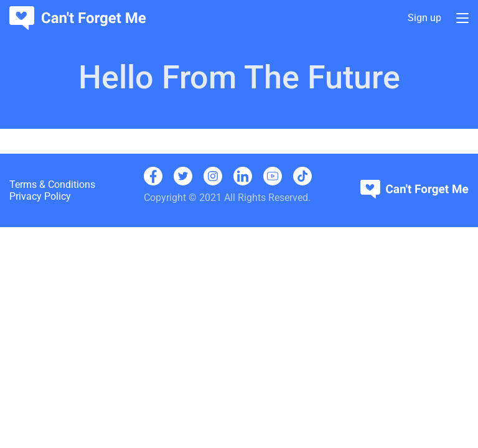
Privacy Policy (40, 196)
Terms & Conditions (52, 184)
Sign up (424, 18)
